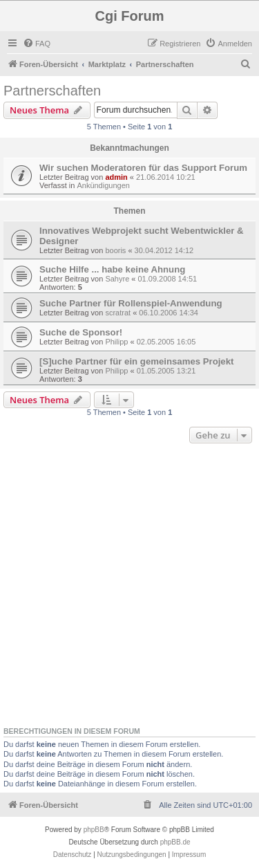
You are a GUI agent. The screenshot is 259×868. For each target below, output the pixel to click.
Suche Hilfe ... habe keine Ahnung (112, 269)
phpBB (94, 830)
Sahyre (117, 279)
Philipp (116, 342)
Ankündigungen (103, 185)
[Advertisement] (129, 583)
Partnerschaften (52, 91)
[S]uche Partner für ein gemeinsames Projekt (136, 361)
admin (116, 177)
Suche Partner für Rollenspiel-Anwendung (131, 303)
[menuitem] (37, 44)
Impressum (189, 855)
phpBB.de (175, 842)
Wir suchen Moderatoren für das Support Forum (143, 168)
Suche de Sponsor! (81, 332)
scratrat (118, 313)
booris (115, 250)
